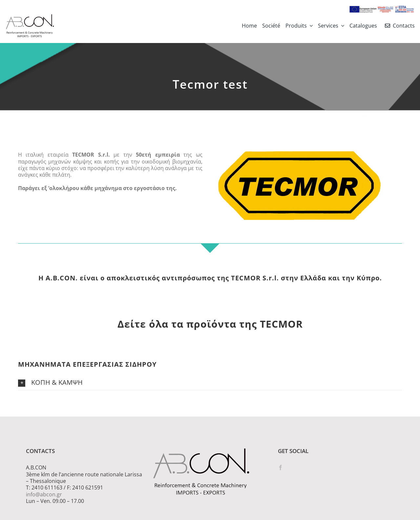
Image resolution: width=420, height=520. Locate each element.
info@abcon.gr (44, 494)
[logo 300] (30, 16)
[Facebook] (281, 467)
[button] (210, 383)
